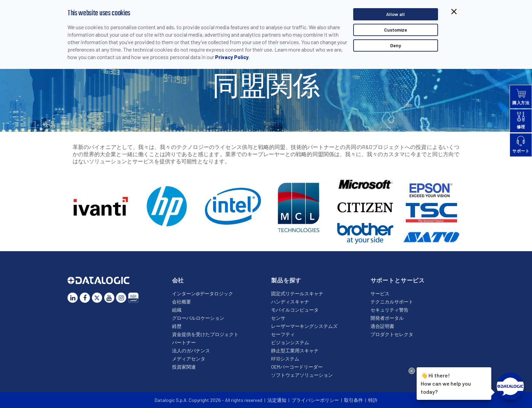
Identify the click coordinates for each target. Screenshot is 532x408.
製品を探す (286, 280)
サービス (380, 293)
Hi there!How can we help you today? (446, 383)
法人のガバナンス (191, 350)
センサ (278, 318)
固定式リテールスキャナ (297, 293)
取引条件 (354, 400)
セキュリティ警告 (389, 310)
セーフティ (283, 334)
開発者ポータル (387, 318)
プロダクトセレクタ (392, 334)
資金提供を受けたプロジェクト (205, 334)
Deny (396, 45)
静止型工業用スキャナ (295, 350)
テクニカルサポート (392, 302)
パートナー (184, 342)
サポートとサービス (398, 280)
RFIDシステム (285, 359)
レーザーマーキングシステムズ (304, 326)
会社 (178, 280)
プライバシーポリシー (315, 400)
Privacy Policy (232, 57)
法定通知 (277, 400)
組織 (177, 310)
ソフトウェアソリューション (302, 375)
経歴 (177, 326)
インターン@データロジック (203, 293)
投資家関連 (184, 367)
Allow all (395, 14)
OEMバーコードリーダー (297, 367)
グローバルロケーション (198, 318)
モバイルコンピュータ (295, 310)
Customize (396, 30)
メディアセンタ (189, 359)
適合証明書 (382, 326)
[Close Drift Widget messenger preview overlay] (412, 371)
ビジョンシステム (290, 342)
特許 (373, 400)
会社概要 (182, 302)
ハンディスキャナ (290, 302)
